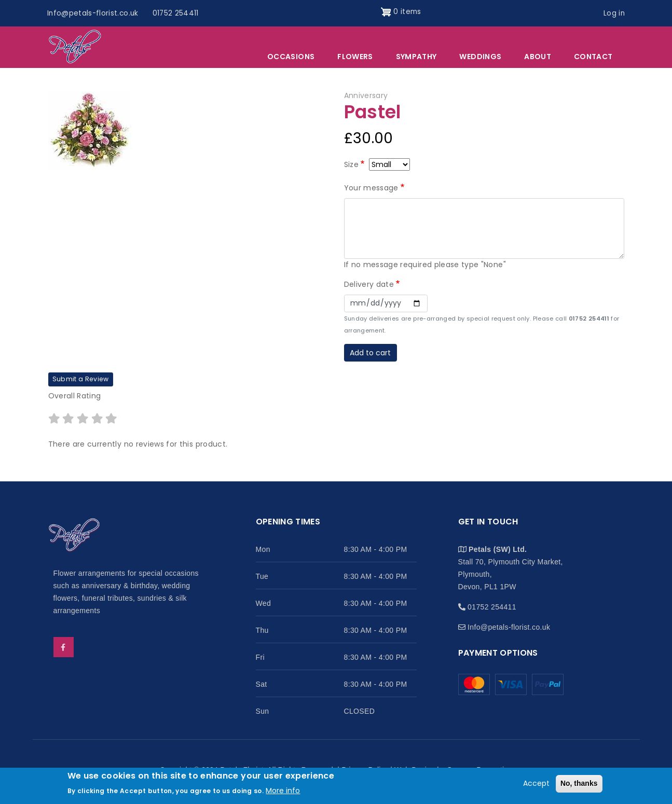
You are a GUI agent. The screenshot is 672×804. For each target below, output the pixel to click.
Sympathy (416, 58)
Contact (593, 58)
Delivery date (369, 285)
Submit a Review (81, 380)
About (538, 58)
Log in (613, 13)
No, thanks (579, 783)
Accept (536, 783)
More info (283, 791)
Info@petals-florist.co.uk (94, 13)
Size (351, 165)
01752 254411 (179, 13)
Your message (371, 188)
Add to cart (370, 353)
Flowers (355, 58)
